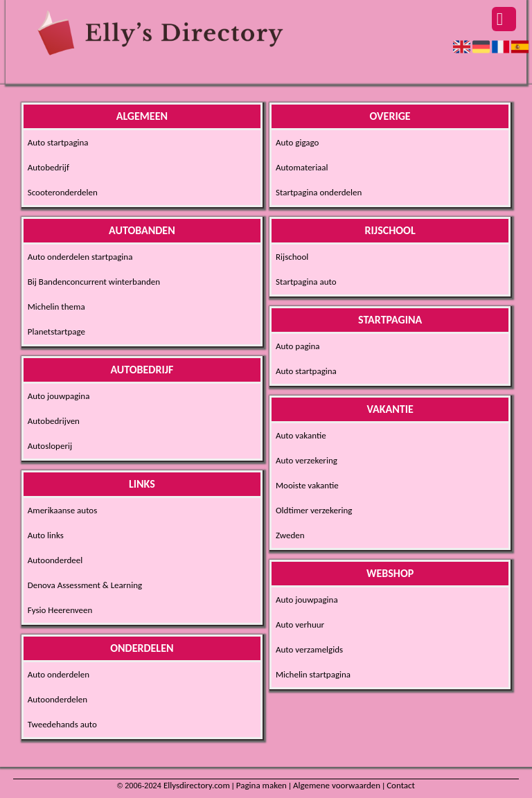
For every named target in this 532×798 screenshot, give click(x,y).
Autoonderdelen (57, 699)
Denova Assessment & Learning (85, 585)
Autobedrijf (48, 167)
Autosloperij (50, 446)
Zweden (290, 535)
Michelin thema (56, 307)
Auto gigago (297, 142)
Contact (401, 785)
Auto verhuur (300, 624)
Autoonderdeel (55, 560)
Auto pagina (298, 346)
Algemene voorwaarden (337, 785)
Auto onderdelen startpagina (80, 257)
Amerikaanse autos (63, 510)
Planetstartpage (56, 331)
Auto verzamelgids (309, 649)
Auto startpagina (58, 142)
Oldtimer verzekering (314, 510)
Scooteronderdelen (63, 192)
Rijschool (292, 257)
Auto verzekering (307, 460)
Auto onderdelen (59, 674)
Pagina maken (261, 785)
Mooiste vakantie (307, 485)
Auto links (46, 535)
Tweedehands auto (62, 724)
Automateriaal (302, 167)
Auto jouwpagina (59, 396)
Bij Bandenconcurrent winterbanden (94, 282)
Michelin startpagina (313, 674)
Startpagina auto (306, 282)
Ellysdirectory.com (197, 785)
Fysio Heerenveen (60, 610)
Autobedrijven (54, 421)
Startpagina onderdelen (319, 192)
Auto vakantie (301, 435)
